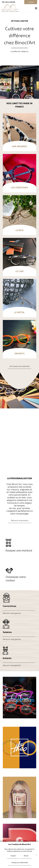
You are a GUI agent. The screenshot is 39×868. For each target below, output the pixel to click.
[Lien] (19, 698)
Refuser (26, 856)
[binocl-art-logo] (10, 8)
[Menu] (36, 8)
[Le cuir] (19, 257)
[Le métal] (19, 298)
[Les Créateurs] (19, 173)
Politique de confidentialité (20, 863)
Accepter (13, 856)
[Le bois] (19, 215)
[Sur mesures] (19, 132)
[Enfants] (19, 339)
